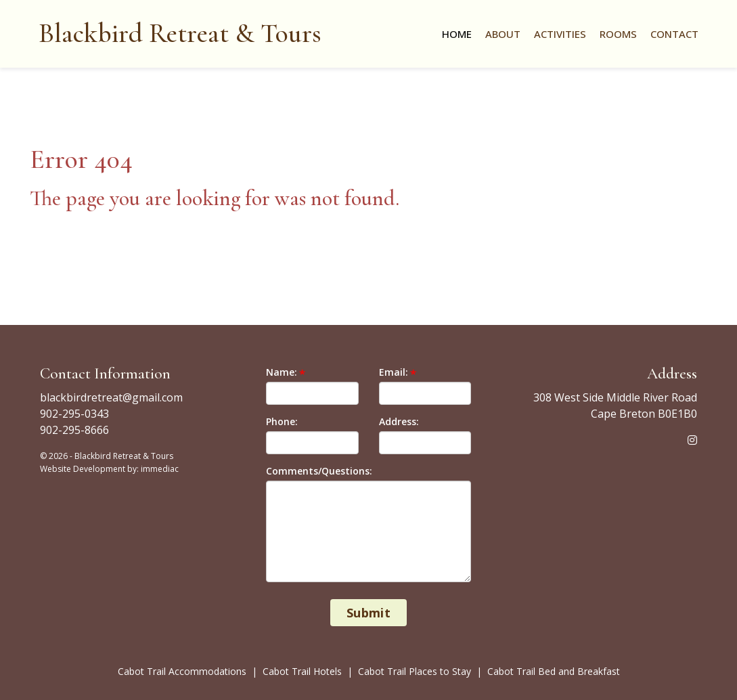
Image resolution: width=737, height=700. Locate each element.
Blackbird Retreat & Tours (180, 33)
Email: (394, 372)
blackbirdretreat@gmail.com (111, 397)
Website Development (83, 469)
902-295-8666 (74, 430)
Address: (399, 421)
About (503, 34)
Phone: (282, 421)
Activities (560, 34)
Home (457, 34)
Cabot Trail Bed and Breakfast (554, 671)
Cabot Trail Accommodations (183, 671)
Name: (282, 372)
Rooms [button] (618, 34)
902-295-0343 (74, 414)
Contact (674, 34)
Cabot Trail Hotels (302, 671)
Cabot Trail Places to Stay (416, 671)
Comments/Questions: (319, 471)
